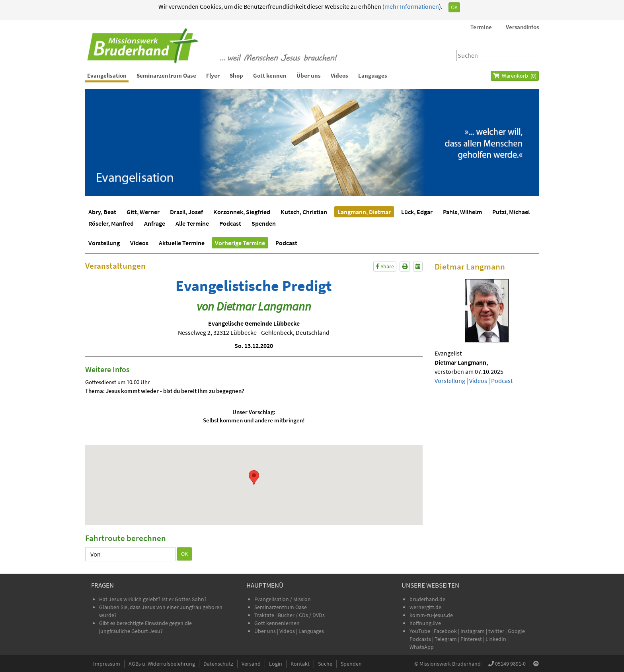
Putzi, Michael (511, 212)
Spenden (264, 223)
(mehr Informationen (410, 6)
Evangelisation (107, 75)
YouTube (420, 631)
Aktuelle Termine (182, 243)
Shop (236, 75)
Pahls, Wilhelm (462, 212)
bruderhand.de (427, 599)
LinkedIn (496, 639)
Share (385, 266)
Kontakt (300, 664)
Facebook (445, 631)
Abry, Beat (102, 212)
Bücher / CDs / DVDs (301, 615)
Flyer (213, 75)
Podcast (230, 223)
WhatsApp (422, 647)
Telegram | (448, 639)
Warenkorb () (515, 76)
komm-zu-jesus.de (431, 615)
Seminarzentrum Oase (166, 75)
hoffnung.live (425, 623)
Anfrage (155, 223)
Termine (481, 27)
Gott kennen (270, 75)
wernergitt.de (425, 607)
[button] (254, 478)
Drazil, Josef (186, 212)
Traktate (265, 615)
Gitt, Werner (143, 212)
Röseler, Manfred (111, 223)
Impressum (107, 664)
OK (454, 7)
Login (276, 664)
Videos (339, 75)
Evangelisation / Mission (283, 599)
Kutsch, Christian (304, 212)
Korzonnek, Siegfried (242, 212)
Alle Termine (192, 223)
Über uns (309, 75)
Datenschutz (218, 664)
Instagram (473, 631)
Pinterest (471, 639)
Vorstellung (104, 243)
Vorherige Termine (240, 243)
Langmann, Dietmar (364, 212)
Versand (251, 664)
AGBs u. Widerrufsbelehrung (162, 664)
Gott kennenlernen (277, 623)
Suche (325, 664)
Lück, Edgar (417, 212)
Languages (373, 75)
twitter (496, 631)
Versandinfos (522, 27)
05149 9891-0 (510, 664)
